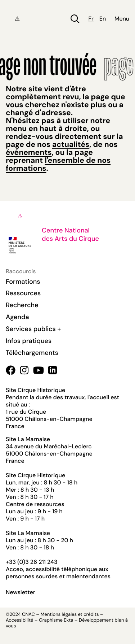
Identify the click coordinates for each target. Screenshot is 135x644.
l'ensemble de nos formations (58, 164)
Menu (122, 19)
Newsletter (21, 592)
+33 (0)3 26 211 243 (31, 562)
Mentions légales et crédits (69, 615)
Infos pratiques (29, 341)
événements (29, 152)
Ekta (68, 620)
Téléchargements (32, 353)
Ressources (23, 293)
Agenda (17, 317)
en (103, 19)
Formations (23, 282)
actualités (71, 144)
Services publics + (33, 329)
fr (91, 19)
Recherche (22, 305)
